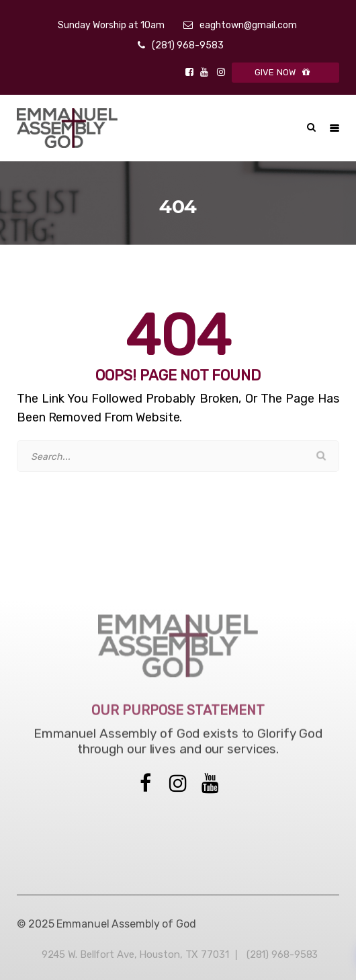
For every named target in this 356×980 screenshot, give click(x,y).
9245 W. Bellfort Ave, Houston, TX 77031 (135, 954)
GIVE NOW (286, 72)
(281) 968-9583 (188, 45)
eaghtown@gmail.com (248, 25)
